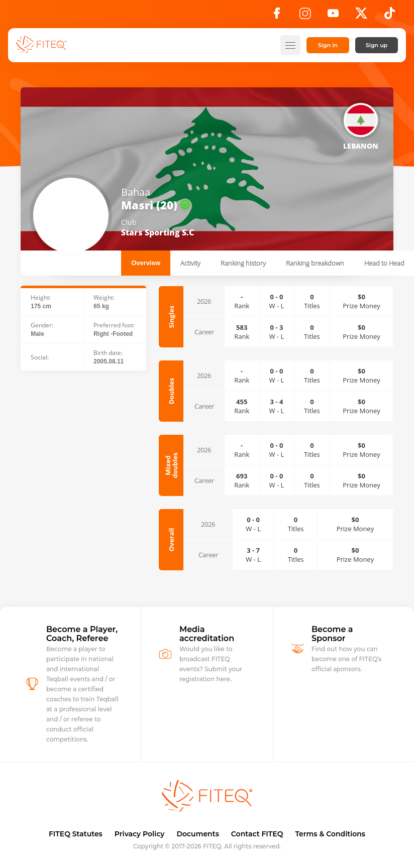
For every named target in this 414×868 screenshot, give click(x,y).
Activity (190, 263)
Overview (146, 263)
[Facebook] (277, 16)
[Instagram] (305, 16)
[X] (361, 16)
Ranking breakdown (315, 263)
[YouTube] (333, 16)
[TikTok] (390, 16)
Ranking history (243, 263)
